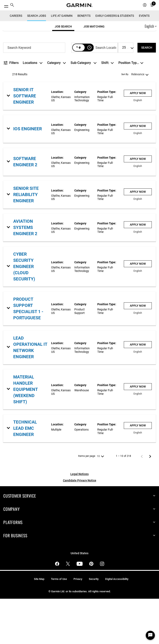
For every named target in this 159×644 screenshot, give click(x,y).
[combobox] (34, 93)
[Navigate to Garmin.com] (79, 5)
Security (94, 624)
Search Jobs (37, 61)
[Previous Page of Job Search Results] (142, 501)
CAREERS (16, 61)
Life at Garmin (62, 61)
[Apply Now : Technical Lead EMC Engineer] (138, 471)
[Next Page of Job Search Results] (150, 501)
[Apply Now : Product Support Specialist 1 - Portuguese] (138, 351)
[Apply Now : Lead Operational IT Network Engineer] (138, 390)
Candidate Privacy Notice (80, 525)
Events (144, 61)
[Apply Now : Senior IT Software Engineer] (138, 138)
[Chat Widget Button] (150, 635)
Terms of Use (59, 624)
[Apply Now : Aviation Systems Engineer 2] (138, 270)
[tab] (63, 72)
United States (79, 598)
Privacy (78, 624)
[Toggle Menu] (5, 5)
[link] (79, 141)
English (151, 71)
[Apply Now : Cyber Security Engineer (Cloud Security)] (138, 309)
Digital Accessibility (117, 624)
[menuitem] (12, 5)
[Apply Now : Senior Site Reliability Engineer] (138, 237)
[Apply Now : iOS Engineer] (138, 171)
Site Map (39, 624)
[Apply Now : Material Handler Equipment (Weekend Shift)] (138, 432)
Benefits (84, 61)
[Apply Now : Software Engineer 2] (138, 204)
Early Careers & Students (115, 61)
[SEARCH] (147, 93)
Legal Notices (79, 519)
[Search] (147, 93)
